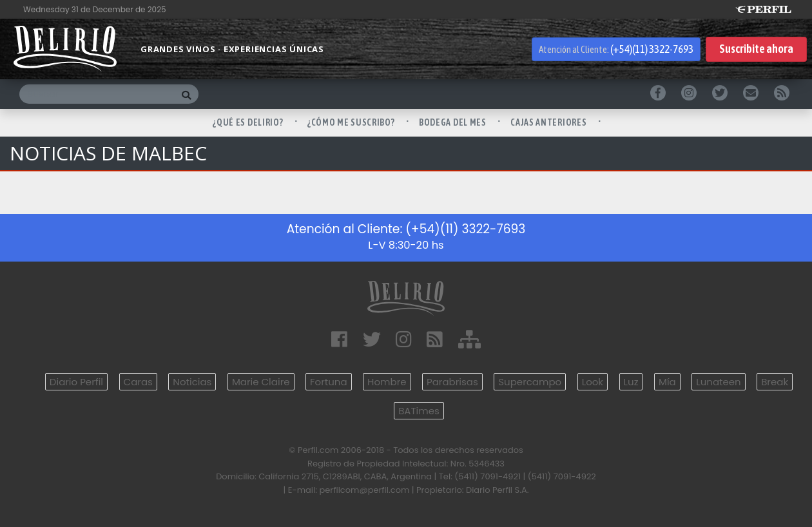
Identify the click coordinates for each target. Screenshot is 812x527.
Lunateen (718, 382)
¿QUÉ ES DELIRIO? (249, 122)
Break (775, 382)
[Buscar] (97, 94)
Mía (667, 382)
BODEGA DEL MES (454, 122)
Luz (631, 382)
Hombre (387, 382)
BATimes (419, 411)
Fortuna (329, 382)
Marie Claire (261, 382)
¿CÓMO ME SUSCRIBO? (352, 122)
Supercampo (530, 382)
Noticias (192, 382)
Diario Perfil (76, 382)
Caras (138, 382)
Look (593, 382)
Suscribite (756, 49)
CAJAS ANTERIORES (549, 122)
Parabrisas (452, 382)
